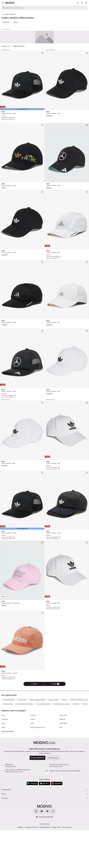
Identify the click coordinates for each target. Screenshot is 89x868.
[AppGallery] (57, 783)
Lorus (3, 715)
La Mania (33, 715)
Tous (61, 727)
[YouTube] (42, 811)
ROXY (32, 723)
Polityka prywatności (45, 827)
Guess (3, 727)
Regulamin (21, 827)
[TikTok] (53, 811)
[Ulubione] (82, 3)
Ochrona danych (67, 827)
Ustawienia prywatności (31, 827)
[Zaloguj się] (78, 3)
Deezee (33, 719)
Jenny (3, 723)
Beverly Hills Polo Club (37, 727)
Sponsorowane (6, 50)
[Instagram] (36, 811)
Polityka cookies (56, 827)
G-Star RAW (63, 723)
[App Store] (45, 783)
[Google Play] (32, 783)
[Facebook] (47, 811)
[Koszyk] (86, 3)
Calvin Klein (63, 715)
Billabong (62, 719)
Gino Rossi (5, 719)
